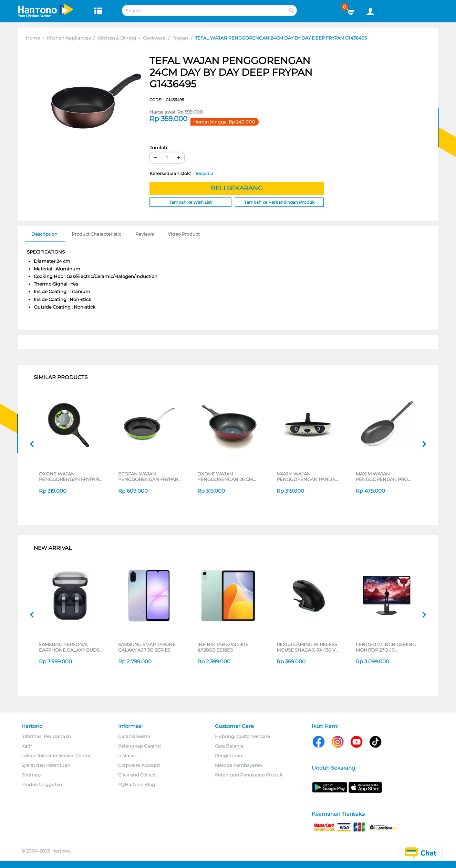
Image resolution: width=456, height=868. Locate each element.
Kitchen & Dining (117, 38)
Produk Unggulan (42, 784)
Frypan (180, 38)
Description (44, 234)
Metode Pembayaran (239, 765)
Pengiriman (229, 756)
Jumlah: (159, 148)
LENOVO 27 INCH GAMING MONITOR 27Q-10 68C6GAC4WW (386, 647)
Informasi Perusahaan (46, 736)
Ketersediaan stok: (182, 173)
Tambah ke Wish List (190, 202)
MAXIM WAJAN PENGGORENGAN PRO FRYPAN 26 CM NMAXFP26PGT (382, 476)
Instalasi (127, 756)
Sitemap (31, 775)
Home (33, 38)
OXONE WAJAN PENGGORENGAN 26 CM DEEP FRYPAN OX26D (225, 476)
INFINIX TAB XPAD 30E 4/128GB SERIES (223, 647)
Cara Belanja (229, 746)
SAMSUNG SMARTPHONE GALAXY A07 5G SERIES (147, 647)
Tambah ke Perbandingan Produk (279, 202)
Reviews (144, 234)
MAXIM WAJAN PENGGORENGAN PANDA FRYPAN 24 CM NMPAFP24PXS (306, 476)
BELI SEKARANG (237, 188)
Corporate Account (139, 765)
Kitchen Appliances (69, 38)
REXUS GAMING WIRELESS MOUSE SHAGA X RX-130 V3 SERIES (307, 647)
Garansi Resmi (134, 736)
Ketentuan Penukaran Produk (249, 775)
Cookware (154, 38)
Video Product (184, 234)
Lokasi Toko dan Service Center (56, 756)
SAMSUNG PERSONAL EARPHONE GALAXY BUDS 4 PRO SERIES (69, 647)
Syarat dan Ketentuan (46, 765)
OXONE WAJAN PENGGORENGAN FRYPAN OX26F (69, 476)
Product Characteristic (96, 234)
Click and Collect (137, 775)
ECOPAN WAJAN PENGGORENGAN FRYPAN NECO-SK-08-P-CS (148, 476)
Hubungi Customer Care (242, 736)
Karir (27, 746)
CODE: (167, 100)
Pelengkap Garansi (139, 746)
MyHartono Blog (137, 784)
